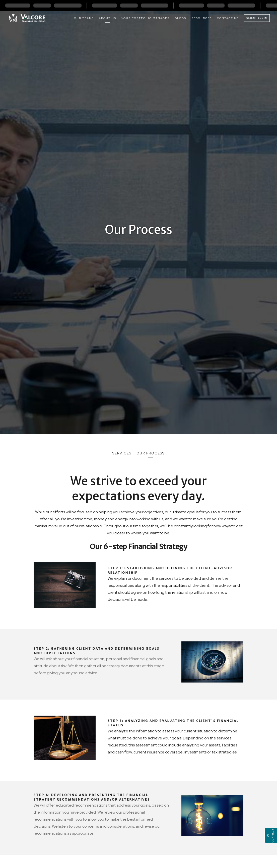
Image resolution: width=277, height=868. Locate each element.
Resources (202, 18)
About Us (108, 18)
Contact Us (228, 18)
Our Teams (84, 18)
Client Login (257, 18)
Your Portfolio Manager (146, 18)
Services (122, 453)
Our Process (151, 453)
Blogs (181, 18)
